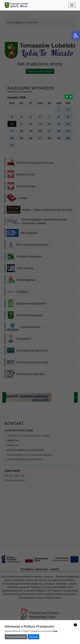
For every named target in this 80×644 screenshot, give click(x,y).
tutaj (55, 631)
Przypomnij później (16, 637)
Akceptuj (34, 637)
